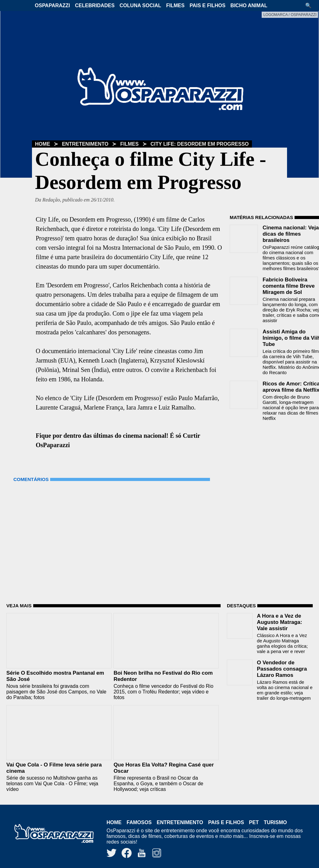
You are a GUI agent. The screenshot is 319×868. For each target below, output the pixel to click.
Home (43, 144)
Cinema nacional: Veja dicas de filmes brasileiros (291, 234)
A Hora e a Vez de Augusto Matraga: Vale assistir (280, 622)
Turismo (275, 822)
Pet (254, 822)
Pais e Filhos (207, 5)
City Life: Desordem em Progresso (200, 144)
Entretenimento (85, 144)
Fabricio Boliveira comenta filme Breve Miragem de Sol (289, 286)
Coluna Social (141, 5)
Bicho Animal (249, 5)
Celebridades (95, 5)
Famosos (139, 822)
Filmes (175, 5)
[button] (311, 5)
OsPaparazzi (52, 5)
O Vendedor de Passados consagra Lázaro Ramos (282, 669)
